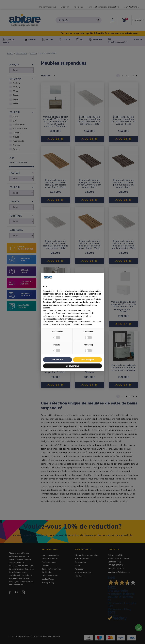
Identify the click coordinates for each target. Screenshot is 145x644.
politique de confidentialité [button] (87, 294)
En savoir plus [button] (72, 366)
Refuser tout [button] (57, 360)
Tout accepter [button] (88, 360)
